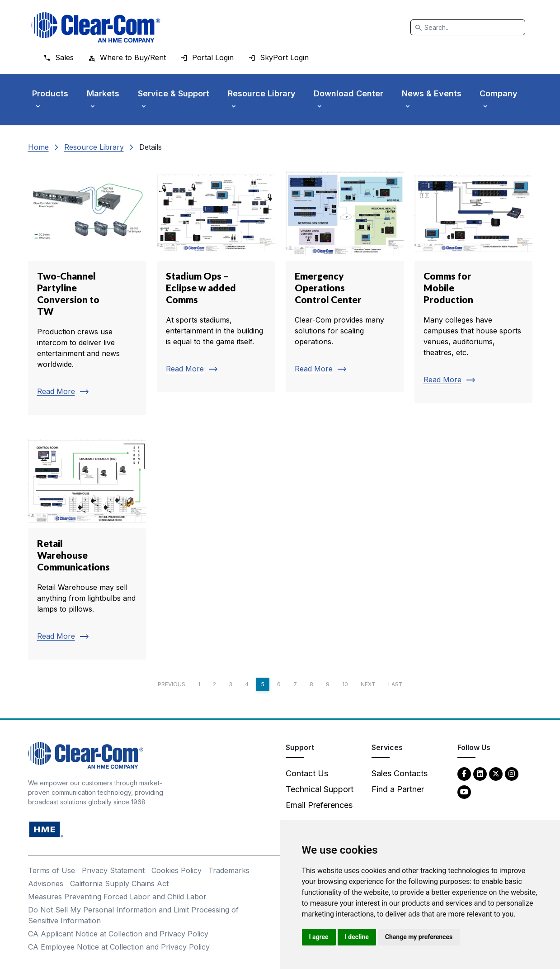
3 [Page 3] (231, 684)
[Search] (468, 27)
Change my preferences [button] (419, 937)
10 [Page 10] (345, 684)
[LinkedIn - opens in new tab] (480, 773)
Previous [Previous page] (172, 684)
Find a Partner (398, 789)
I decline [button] (357, 937)
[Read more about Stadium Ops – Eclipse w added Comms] (216, 279)
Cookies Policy (176, 870)
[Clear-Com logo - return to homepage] (96, 27)
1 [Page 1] (199, 684)
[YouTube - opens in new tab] (464, 791)
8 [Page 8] (311, 684)
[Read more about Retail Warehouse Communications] (87, 546)
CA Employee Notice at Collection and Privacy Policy (119, 947)
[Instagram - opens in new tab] (512, 773)
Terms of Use (52, 870)
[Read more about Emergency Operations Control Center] (345, 279)
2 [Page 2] (214, 684)
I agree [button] (319, 937)
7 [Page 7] (295, 684)
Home (38, 147)
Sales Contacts (400, 773)
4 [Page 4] (247, 684)
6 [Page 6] (279, 684)
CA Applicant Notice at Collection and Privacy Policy (118, 934)
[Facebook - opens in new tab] (464, 773)
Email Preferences (319, 805)
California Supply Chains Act (119, 883)
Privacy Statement (113, 870)
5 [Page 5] (263, 684)
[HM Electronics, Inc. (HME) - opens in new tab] (46, 829)
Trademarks (229, 870)
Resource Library (94, 147)
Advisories (46, 883)
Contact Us (307, 773)
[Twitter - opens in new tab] (496, 773)
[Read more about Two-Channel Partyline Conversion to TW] (87, 290)
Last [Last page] (395, 684)
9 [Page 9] (328, 684)
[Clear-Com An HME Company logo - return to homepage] (86, 755)
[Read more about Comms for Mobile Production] (473, 284)
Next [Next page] (368, 684)
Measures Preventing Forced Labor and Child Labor (117, 897)
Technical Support (320, 789)
